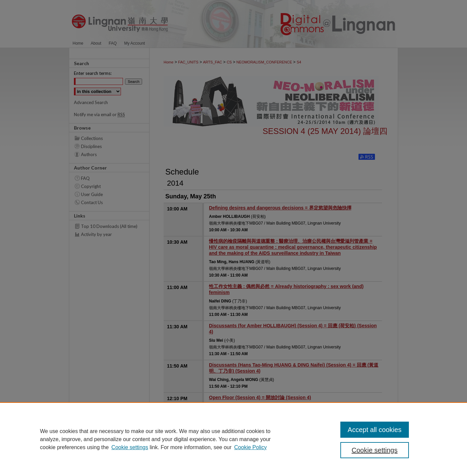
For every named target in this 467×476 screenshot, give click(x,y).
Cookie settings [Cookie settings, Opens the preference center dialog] (375, 450)
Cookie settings (130, 447)
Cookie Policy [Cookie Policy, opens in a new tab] (250, 447)
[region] (233, 439)
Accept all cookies (375, 430)
